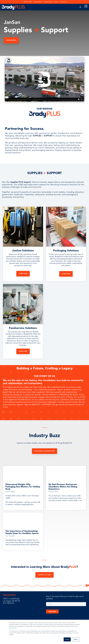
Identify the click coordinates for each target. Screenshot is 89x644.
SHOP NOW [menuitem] (28, 2)
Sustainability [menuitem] (38, 2)
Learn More (23, 274)
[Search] (80, 7)
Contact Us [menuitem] (64, 2)
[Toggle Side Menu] (86, 6)
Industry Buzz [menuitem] (48, 2)
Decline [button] (76, 639)
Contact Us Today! (44, 575)
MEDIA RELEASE (11, 40)
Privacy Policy (13, 628)
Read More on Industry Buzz (44, 451)
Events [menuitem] (56, 2)
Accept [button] (67, 639)
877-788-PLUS (9, 603)
